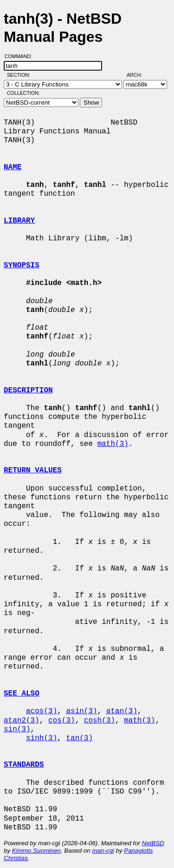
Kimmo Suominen (36, 851)
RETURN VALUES (33, 470)
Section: (21, 75)
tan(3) (79, 738)
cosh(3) (100, 721)
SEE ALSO (22, 694)
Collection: (23, 93)
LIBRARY (19, 221)
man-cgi (103, 851)
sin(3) (17, 729)
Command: (21, 56)
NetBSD (153, 843)
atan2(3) (22, 721)
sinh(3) (42, 738)
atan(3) (122, 711)
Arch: (139, 75)
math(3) (113, 444)
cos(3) (62, 721)
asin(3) (81, 711)
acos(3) (42, 711)
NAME (13, 167)
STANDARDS (24, 765)
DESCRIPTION (28, 391)
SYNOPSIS (22, 265)
